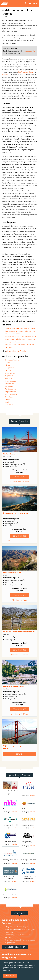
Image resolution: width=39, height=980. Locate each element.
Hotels (7, 402)
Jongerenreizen (10, 392)
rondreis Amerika (29, 51)
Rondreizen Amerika (12, 360)
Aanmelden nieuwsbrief (15, 947)
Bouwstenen (9, 397)
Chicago (32, 72)
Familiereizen (9, 384)
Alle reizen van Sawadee (19, 655)
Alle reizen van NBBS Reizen (19, 482)
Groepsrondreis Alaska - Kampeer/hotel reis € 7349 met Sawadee (20, 340)
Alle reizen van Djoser (20, 600)
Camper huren (10, 362)
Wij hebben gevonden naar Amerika (17, 747)
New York (5, 75)
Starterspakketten (11, 394)
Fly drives (8, 370)
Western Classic (9, 454)
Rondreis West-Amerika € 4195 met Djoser (20, 336)
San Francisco (23, 72)
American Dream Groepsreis (14, 686)
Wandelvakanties (11, 389)
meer (7, 794)
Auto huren (9, 378)
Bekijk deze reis (19, 477)
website (14, 794)
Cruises (7, 399)
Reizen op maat (10, 373)
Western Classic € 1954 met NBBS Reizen (20, 328)
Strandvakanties (10, 381)
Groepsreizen (9, 368)
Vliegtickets (9, 376)
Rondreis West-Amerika (12, 572)
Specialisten (9, 405)
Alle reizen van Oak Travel (20, 714)
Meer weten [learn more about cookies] (8, 971)
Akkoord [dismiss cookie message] (10, 976)
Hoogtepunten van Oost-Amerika (15, 513)
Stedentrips (9, 386)
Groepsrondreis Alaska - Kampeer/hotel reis (19, 631)
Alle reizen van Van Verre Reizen (19, 541)
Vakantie (8, 365)
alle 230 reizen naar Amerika (16, 351)
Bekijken (19, 754)
